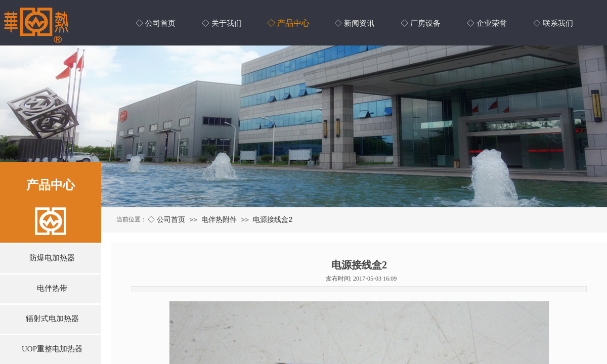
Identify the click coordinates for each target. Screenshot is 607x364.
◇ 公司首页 (166, 219)
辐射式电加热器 (52, 318)
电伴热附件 (219, 219)
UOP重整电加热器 (52, 349)
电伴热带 (52, 288)
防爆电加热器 (52, 258)
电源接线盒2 (273, 219)
